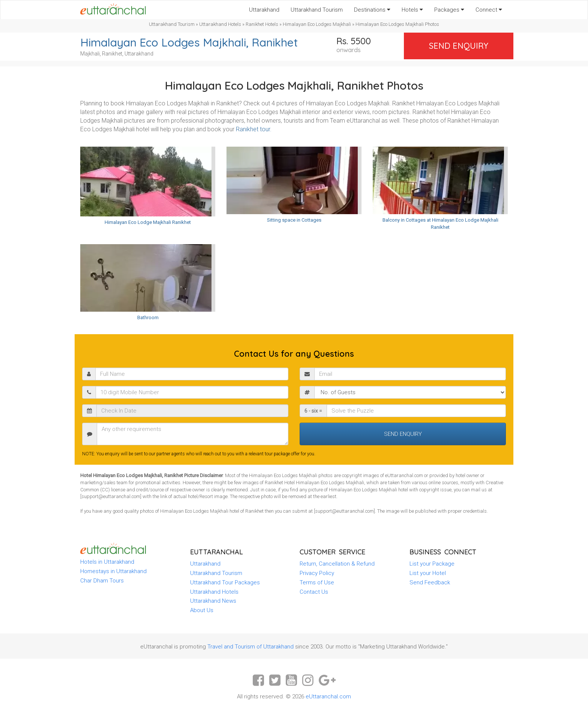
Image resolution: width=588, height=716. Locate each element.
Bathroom (148, 317)
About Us (202, 610)
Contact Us (314, 592)
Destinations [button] (372, 10)
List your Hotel (428, 573)
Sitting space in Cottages (294, 220)
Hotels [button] (412, 10)
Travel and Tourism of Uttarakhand (250, 647)
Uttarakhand (264, 10)
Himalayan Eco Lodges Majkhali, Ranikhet (189, 42)
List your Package (432, 564)
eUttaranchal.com (328, 696)
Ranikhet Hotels (262, 24)
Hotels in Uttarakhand (107, 562)
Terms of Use (317, 582)
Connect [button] (489, 10)
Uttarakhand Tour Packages (225, 582)
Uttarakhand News (213, 601)
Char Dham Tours (102, 581)
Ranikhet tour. (254, 129)
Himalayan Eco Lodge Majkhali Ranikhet (148, 222)
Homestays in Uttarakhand (113, 571)
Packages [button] (449, 10)
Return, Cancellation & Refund (337, 564)
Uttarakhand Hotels (220, 24)
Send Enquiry (459, 46)
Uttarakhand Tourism (317, 10)
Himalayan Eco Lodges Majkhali (317, 24)
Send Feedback (430, 582)
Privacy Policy (317, 573)
